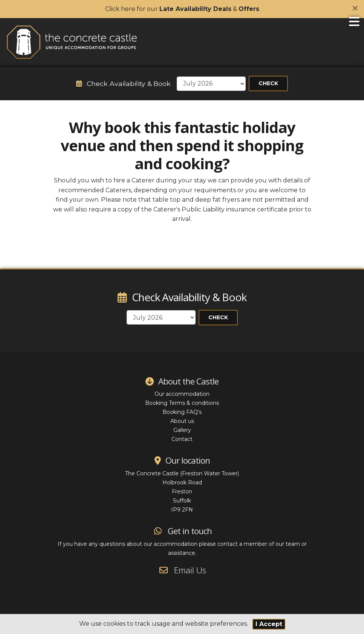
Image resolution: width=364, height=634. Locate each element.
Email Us (182, 570)
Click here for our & (182, 9)
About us (182, 421)
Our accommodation (182, 394)
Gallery (182, 430)
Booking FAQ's (182, 412)
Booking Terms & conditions (182, 403)
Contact (182, 439)
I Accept (269, 624)
